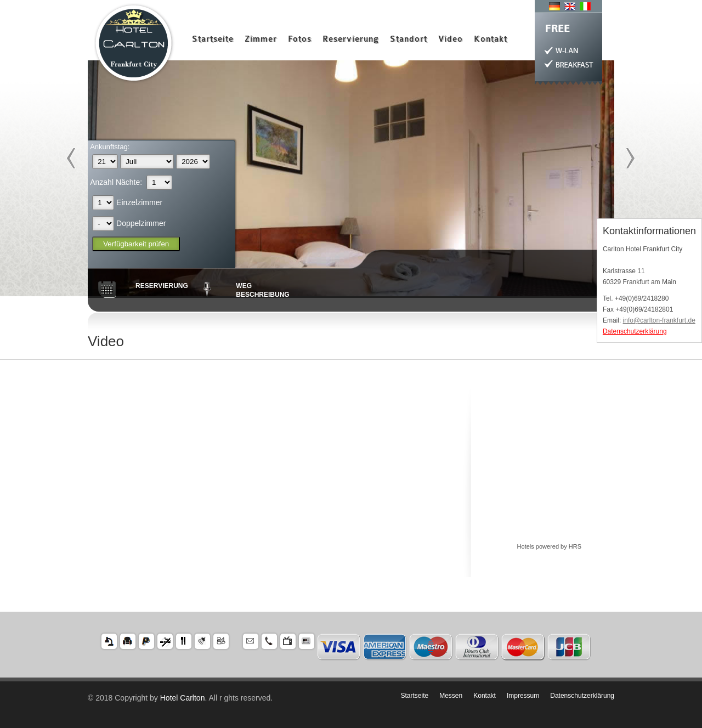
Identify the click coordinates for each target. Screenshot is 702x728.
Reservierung (351, 39)
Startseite (213, 39)
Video (451, 39)
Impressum (523, 696)
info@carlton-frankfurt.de (659, 320)
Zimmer (261, 39)
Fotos (300, 39)
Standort (409, 39)
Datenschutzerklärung (635, 331)
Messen (451, 696)
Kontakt (491, 39)
